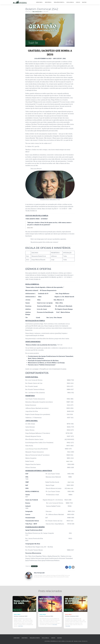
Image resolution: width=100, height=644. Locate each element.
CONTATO (78, 2)
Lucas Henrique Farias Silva (34, 449)
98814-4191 (71, 488)
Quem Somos (40, 2)
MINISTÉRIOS (48, 2)
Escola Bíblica (70, 2)
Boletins (84, 2)
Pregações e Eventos (59, 2)
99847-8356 (70, 461)
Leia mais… (21, 626)
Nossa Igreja (34, 566)
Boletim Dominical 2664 (46, 616)
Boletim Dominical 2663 (72, 616)
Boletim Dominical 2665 (21, 616)
